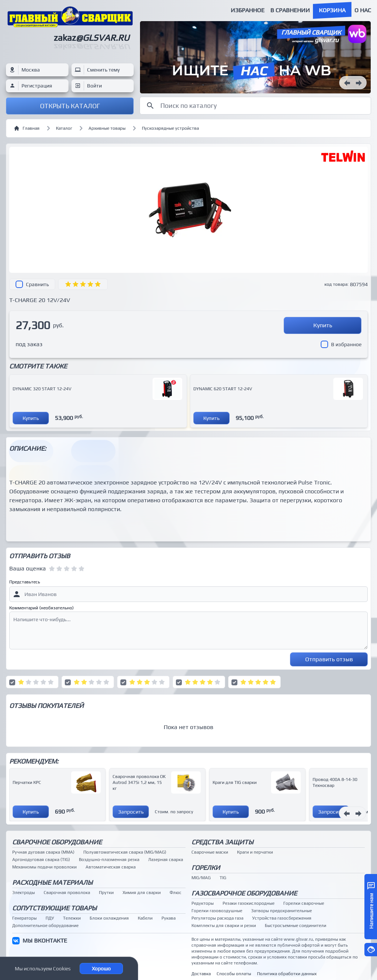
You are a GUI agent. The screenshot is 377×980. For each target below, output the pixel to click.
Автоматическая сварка (111, 867)
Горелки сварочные (304, 903)
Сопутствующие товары (54, 908)
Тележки (72, 918)
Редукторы (203, 903)
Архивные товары (107, 128)
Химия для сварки (142, 893)
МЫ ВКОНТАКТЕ (45, 941)
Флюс (176, 893)
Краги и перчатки (255, 852)
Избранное (248, 10)
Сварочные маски (210, 852)
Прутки (106, 893)
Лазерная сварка (166, 860)
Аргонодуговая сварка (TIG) (41, 860)
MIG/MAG (201, 878)
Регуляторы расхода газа (217, 918)
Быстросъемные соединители (296, 926)
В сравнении (290, 10)
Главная (27, 128)
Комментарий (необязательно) (41, 608)
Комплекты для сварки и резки (224, 926)
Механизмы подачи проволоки (44, 867)
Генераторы (24, 918)
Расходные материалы (52, 882)
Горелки (206, 868)
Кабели (145, 918)
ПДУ (50, 918)
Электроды (24, 893)
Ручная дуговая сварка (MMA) (43, 852)
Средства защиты (222, 842)
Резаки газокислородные (248, 903)
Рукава (169, 918)
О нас (363, 10)
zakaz (91, 38)
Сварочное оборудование (57, 842)
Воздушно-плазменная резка (109, 860)
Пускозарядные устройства (170, 128)
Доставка (201, 974)
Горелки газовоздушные (217, 911)
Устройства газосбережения (282, 918)
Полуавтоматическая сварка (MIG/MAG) (125, 852)
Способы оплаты (234, 974)
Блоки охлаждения (109, 918)
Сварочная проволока (67, 893)
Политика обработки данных (287, 974)
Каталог (64, 128)
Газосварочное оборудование (244, 893)
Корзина (332, 10)
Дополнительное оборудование (45, 926)
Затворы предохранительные (281, 911)
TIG (223, 878)
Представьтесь (25, 582)
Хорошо (101, 969)
